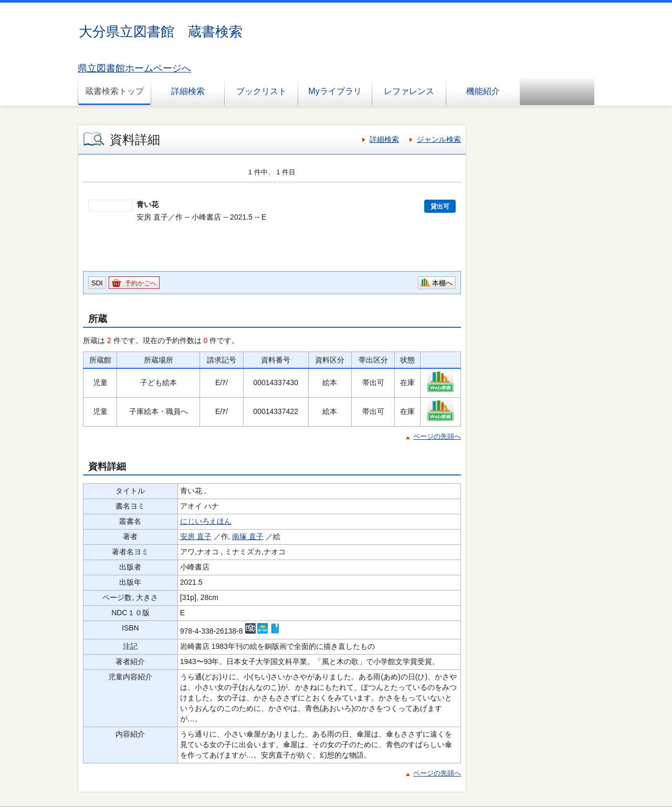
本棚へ (442, 283)
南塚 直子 (248, 536)
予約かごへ (141, 283)
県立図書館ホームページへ (134, 68)
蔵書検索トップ (114, 91)
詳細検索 (188, 91)
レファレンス (409, 91)
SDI (97, 283)
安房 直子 (196, 536)
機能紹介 (483, 91)
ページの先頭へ (437, 436)
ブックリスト (261, 91)
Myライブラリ (335, 91)
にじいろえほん (206, 521)
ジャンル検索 (439, 139)
